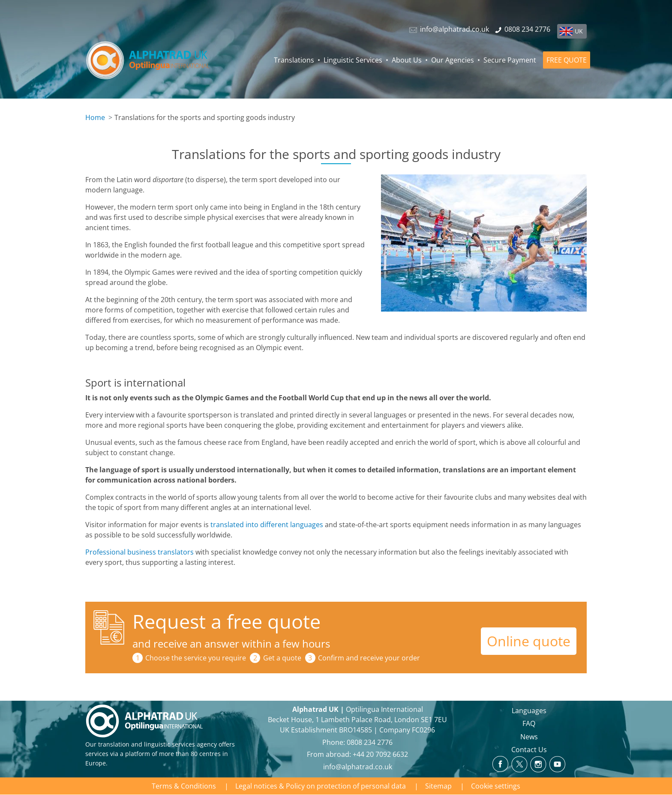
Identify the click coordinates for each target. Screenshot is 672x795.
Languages (529, 711)
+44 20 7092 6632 (380, 754)
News (529, 737)
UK (579, 31)
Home (95, 117)
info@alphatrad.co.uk (358, 767)
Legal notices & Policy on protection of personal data (321, 786)
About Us (407, 60)
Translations (294, 60)
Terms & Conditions (184, 786)
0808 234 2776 (370, 742)
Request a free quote (226, 621)
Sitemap (438, 786)
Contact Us (529, 750)
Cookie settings (496, 786)
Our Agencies (453, 60)
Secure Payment (510, 60)
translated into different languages (267, 525)
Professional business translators (139, 552)
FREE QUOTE (567, 60)
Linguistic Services (353, 60)
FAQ (529, 723)
